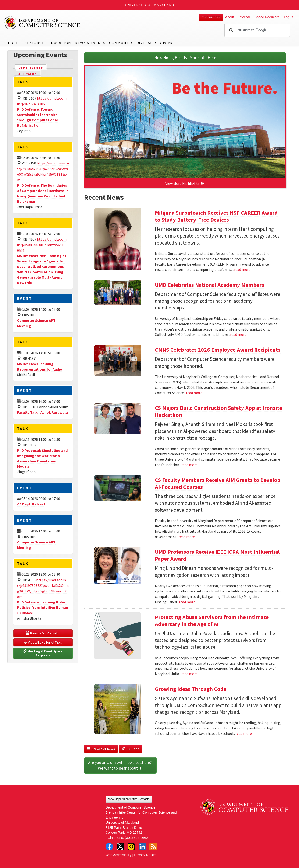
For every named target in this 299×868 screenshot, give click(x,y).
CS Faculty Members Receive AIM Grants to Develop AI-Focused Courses (218, 483)
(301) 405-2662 (136, 838)
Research (35, 43)
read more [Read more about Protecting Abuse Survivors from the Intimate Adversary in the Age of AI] (189, 674)
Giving (167, 43)
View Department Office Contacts (129, 799)
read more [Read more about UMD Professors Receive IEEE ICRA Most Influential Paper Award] (187, 602)
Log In (288, 17)
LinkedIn (142, 847)
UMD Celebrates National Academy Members (210, 285)
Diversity (146, 43)
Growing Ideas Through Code (191, 689)
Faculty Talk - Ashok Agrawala (42, 412)
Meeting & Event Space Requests (43, 653)
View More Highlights (185, 183)
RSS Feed (130, 749)
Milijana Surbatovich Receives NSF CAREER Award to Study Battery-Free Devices (216, 216)
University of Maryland (150, 5)
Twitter (120, 847)
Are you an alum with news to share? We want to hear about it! (120, 765)
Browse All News (101, 749)
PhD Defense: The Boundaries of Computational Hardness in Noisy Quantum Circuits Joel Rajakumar (43, 193)
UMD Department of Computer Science (42, 23)
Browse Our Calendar (43, 633)
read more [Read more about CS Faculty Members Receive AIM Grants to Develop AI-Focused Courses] (187, 537)
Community (121, 43)
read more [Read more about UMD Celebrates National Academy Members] (238, 334)
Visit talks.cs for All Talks (43, 642)
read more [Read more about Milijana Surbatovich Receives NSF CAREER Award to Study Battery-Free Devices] (242, 269)
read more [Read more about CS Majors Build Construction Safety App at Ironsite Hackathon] (189, 465)
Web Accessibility (119, 855)
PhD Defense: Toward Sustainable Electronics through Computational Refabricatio (37, 117)
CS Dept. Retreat (31, 504)
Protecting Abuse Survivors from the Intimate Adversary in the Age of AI (212, 621)
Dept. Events (33, 67)
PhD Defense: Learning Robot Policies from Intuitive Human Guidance (43, 607)
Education (60, 43)
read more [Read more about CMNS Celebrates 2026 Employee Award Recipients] (194, 393)
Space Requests (267, 17)
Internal (244, 17)
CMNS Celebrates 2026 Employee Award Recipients (218, 350)
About (230, 17)
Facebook (109, 847)
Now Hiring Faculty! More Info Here (185, 58)
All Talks (28, 74)
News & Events (90, 43)
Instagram (131, 847)
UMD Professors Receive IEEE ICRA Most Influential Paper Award (217, 555)
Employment (211, 17)
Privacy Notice (145, 855)
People (13, 43)
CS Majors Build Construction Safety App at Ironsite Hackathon (219, 411)
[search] (256, 30)
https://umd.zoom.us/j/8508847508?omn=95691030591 (42, 245)
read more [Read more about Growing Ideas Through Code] (244, 733)
